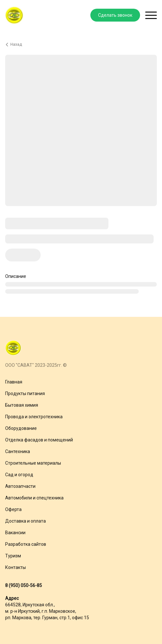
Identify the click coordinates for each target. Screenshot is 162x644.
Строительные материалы (33, 463)
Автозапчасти (20, 486)
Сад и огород (19, 475)
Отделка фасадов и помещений (39, 440)
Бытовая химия (22, 405)
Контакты (15, 567)
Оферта (13, 509)
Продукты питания (25, 393)
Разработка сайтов (26, 544)
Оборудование (21, 428)
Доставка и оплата (25, 521)
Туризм (13, 556)
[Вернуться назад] (81, 44)
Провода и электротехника (34, 417)
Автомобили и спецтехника (34, 498)
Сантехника (18, 451)
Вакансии (15, 533)
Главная (14, 382)
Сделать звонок (115, 15)
